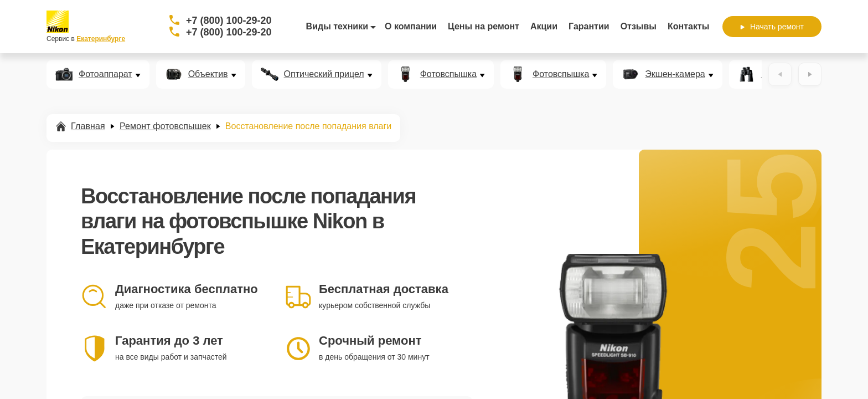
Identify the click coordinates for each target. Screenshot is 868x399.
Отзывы (639, 26)
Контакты (688, 26)
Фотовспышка (448, 74)
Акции (544, 26)
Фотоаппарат (105, 74)
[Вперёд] (810, 74)
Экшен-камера (675, 74)
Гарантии (589, 26)
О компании (411, 26)
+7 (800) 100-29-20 (229, 21)
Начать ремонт (772, 27)
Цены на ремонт (484, 26)
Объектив (208, 74)
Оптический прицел (324, 74)
